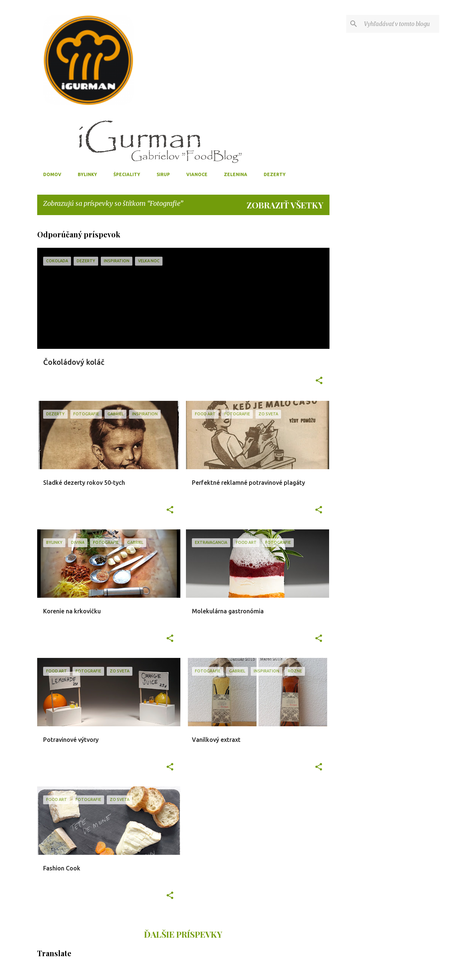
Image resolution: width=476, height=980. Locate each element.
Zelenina (236, 174)
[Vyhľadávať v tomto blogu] (400, 24)
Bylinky (87, 174)
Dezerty (275, 174)
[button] (319, 381)
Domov (52, 174)
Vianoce (197, 174)
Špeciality (127, 174)
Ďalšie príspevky (183, 934)
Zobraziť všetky (285, 205)
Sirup (163, 174)
